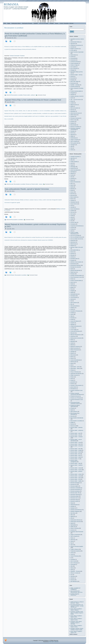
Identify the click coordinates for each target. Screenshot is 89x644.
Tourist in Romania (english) (77, 546)
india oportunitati (74, 306)
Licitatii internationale (75, 326)
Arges (72, 165)
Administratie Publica (75, 42)
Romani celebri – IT (75, 459)
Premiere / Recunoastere (76, 385)
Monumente (73, 355)
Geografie (73, 93)
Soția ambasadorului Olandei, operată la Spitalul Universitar (27, 189)
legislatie (73, 325)
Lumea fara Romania (75, 331)
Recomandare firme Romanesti (75, 414)
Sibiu (72, 515)
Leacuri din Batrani (75, 321)
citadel (72, 219)
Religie (72, 422)
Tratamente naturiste (75, 551)
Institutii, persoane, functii (76, 96)
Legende (73, 323)
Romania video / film (75, 493)
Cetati (72, 216)
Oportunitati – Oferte (75, 368)
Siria (72, 518)
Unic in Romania (74, 563)
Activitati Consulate (75, 157)
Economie (73, 78)
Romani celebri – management (74, 461)
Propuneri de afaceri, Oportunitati (75, 406)
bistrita (72, 187)
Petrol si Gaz (73, 120)
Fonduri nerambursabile (76, 91)
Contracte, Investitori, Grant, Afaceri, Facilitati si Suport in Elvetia (77, 613)
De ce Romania (74, 68)
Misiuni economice (75, 348)
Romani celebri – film (75, 454)
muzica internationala (75, 360)
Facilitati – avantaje (75, 85)
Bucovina (73, 194)
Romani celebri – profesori (76, 471)
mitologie (73, 352)
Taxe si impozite (74, 141)
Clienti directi (73, 55)
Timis (72, 541)
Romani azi (28, 184)
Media (72, 106)
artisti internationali (75, 170)
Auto (72, 177)
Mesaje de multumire (75, 347)
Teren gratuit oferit (75, 143)
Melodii (72, 345)
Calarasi (72, 200)
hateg (72, 292)
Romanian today (74, 500)
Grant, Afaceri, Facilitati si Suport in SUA (76, 616)
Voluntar (72, 578)
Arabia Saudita (74, 162)
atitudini (72, 173)
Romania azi (73, 484)
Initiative (72, 308)
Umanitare (73, 559)
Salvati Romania (74, 505)
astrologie (73, 172)
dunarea (72, 254)
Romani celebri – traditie (76, 481)
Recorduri (73, 416)
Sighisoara (73, 517)
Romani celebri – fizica (76, 455)
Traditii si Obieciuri (75, 549)
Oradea (72, 370)
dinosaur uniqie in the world (77, 247)
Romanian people (75, 496)
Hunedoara (73, 296)
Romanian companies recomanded (75, 129)
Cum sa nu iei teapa (75, 235)
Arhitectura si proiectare (76, 45)
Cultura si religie (74, 65)
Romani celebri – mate (76, 463)
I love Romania (74, 297)
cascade (72, 207)
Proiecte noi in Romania (76, 398)
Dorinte (72, 76)
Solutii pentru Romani (75, 520)
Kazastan (73, 318)
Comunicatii (73, 58)
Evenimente (73, 83)
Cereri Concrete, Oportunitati (77, 52)
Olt (71, 365)
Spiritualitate (73, 525)
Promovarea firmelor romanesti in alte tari (75, 403)
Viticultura (73, 576)
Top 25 (72, 545)
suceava (72, 530)
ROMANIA (11, 4)
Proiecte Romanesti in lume (77, 400)
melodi (72, 343)
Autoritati (73, 47)
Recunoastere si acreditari (17, 95)
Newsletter (73, 111)
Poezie (72, 380)
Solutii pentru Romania (76, 522)
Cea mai (72, 212)
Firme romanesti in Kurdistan (77, 88)
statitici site (73, 527)
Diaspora (73, 246)
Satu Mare (73, 513)
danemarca (73, 242)
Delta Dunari (73, 244)
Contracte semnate (75, 62)
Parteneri (73, 116)
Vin (71, 575)
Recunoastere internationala (77, 418)
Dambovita (73, 241)
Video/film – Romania (75, 571)
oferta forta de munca (75, 113)
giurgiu (72, 287)
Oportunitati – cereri (75, 367)
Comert (72, 57)
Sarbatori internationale (76, 510)
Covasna (73, 228)
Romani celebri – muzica (76, 470)
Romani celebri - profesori (29, 95)
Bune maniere (74, 197)
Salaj (72, 503)
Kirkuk (72, 101)
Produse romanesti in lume (77, 390)
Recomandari (74, 125)
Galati (72, 284)
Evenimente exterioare (76, 265)
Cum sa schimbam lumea (76, 237)
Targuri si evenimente (75, 535)
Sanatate (73, 131)
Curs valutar (73, 67)
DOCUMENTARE (74, 250)
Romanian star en (75, 498)
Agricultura (73, 44)
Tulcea (72, 553)
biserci (72, 185)
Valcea (72, 568)
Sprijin (72, 136)
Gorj (72, 289)
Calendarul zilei (74, 202)
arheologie (73, 167)
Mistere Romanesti (75, 350)
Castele (72, 211)
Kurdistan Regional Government (75, 595)
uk (71, 558)
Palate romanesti (74, 375)
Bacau (72, 180)
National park (74, 362)
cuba (72, 231)
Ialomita (72, 299)
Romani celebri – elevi (76, 449)
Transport (73, 145)
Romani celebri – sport (76, 478)
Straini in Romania (75, 528)
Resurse (72, 424)
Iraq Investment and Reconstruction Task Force (77, 592)
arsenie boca (73, 168)
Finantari (73, 274)
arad (12, 184)
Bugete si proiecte (75, 49)
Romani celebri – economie (77, 446)
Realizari (73, 123)
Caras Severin (74, 204)
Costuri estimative (75, 63)
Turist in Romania (75, 556)
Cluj (71, 221)
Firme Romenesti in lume (76, 277)
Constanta (73, 224)
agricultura (73, 158)
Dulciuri (72, 252)
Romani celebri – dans (76, 444)
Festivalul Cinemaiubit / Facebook (17, 56)
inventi (72, 309)
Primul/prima (73, 389)
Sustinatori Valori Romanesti (77, 532)
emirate (72, 257)
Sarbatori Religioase (75, 511)
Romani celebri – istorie (76, 457)
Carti (72, 206)
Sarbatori (73, 508)
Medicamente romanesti (76, 338)
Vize (72, 148)
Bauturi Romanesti (75, 182)
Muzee (13, 275)
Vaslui (72, 570)
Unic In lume (73, 561)
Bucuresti (73, 195)
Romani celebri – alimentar (77, 428)
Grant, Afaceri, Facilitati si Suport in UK (76, 632)
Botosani (73, 189)
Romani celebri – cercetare (77, 437)
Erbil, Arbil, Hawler (75, 81)
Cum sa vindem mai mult (76, 239)
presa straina (73, 387)
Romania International (75, 489)
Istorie (72, 98)
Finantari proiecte (74, 87)
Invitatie (72, 313)
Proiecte (72, 122)
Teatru (72, 538)
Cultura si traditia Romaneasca (74, 233)
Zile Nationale (74, 581)
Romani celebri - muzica (37, 184)
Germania (73, 286)
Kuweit (72, 319)
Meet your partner (75, 108)
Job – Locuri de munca (76, 100)
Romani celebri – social (76, 476)
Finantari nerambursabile (76, 276)
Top (71, 543)
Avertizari (73, 179)
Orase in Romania (75, 372)
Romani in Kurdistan (75, 127)
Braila (72, 190)
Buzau (72, 199)
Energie (72, 80)
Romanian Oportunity (75, 495)
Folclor (72, 279)
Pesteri (72, 377)
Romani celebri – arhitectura (77, 430)
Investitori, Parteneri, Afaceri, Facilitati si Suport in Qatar (77, 629)
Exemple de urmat (75, 267)
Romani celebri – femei (76, 452)
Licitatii (72, 103)
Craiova (72, 229)
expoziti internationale (75, 270)
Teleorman (73, 540)
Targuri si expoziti (74, 140)
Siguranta (73, 135)
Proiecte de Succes (75, 396)
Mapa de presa (74, 105)
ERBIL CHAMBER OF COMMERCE (76, 589)
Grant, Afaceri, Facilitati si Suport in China (76, 626)
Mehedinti (73, 341)
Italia (72, 316)
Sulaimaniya (73, 138)
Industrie (73, 94)
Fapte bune (73, 272)
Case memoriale (74, 209)
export (72, 269)
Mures (72, 357)
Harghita (72, 291)
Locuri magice (74, 330)
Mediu (72, 340)
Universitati (73, 565)
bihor (72, 184)
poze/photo (73, 382)
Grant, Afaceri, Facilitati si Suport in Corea (76, 619)
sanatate (73, 506)
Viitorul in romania (75, 573)
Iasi (71, 301)
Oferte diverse (74, 115)
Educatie (73, 255)
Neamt (72, 363)
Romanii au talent (74, 501)
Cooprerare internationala (76, 226)
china (72, 217)
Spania (72, 523)
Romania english (74, 486)
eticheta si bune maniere (76, 262)
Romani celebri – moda (76, 468)
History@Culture (74, 294)
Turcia (72, 554)
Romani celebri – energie (76, 450)
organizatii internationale (76, 374)
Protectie (73, 408)
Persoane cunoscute (75, 118)
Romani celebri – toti (75, 479)
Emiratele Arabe (74, 259)
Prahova (72, 384)
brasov (72, 192)
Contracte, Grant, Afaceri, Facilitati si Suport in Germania (76, 623)
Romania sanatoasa (75, 491)
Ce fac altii (73, 50)
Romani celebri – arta (75, 433)
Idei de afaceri (74, 303)
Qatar (72, 410)
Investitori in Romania (75, 311)
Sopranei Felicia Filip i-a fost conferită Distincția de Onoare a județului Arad (33, 100)
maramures (73, 336)
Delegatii (73, 70)
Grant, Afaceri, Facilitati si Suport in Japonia (76, 609)
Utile (72, 146)
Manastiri (73, 333)
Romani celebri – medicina (76, 465)
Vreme (72, 150)
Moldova (72, 353)
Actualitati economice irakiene (77, 39)
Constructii (73, 60)
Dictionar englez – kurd (76, 75)
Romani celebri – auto (75, 435)
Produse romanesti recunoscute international (76, 394)
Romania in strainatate (76, 488)
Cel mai (72, 214)
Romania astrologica (75, 483)
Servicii (72, 133)
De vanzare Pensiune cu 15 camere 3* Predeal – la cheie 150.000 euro (77, 606)
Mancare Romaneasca (76, 335)
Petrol (72, 379)
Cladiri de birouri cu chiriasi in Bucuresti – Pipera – (77, 602)
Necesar (72, 110)
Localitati (73, 328)
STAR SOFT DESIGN (54, 642)
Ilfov (72, 304)
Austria (72, 175)
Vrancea (72, 580)
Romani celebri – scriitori (76, 474)
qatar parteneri (74, 412)
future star (73, 282)
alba (72, 160)
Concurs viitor (74, 222)
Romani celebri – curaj (76, 442)
